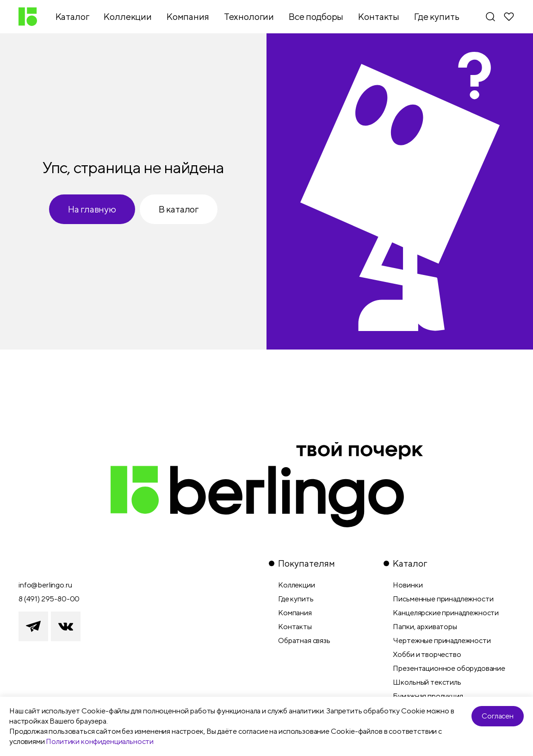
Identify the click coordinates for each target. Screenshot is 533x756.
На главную (92, 209)
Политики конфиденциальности (100, 741)
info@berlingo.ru (45, 585)
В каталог (179, 209)
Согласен (498, 716)
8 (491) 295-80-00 (49, 599)
